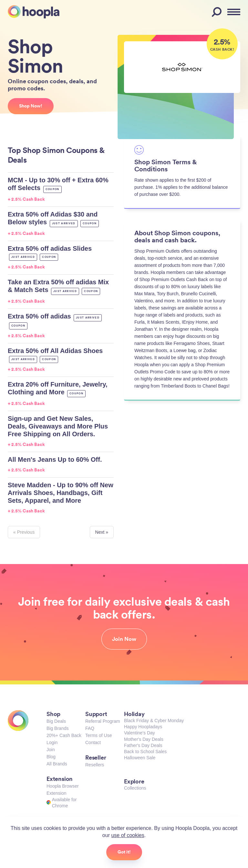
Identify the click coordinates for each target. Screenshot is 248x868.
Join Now (124, 639)
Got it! (124, 852)
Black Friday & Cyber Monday (154, 721)
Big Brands (57, 728)
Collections (135, 788)
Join (51, 750)
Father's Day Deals (143, 745)
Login (52, 742)
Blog (51, 757)
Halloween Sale (140, 758)
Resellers (95, 765)
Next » (102, 532)
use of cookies (128, 835)
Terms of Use (98, 735)
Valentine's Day (139, 733)
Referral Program (103, 721)
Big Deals (56, 721)
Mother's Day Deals (144, 739)
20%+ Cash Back (64, 735)
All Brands (57, 764)
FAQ (90, 728)
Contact (93, 742)
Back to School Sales (145, 752)
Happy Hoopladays (143, 727)
